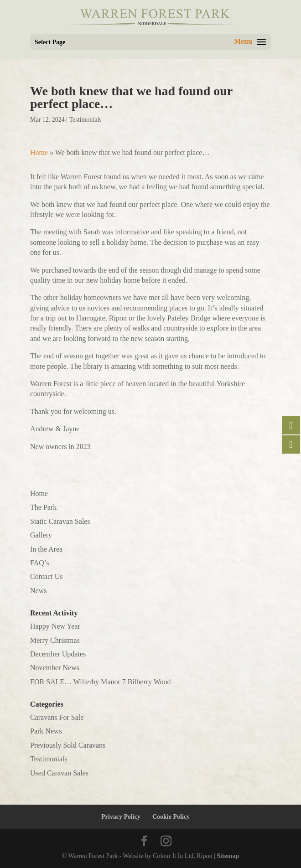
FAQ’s (40, 563)
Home (39, 152)
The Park (43, 507)
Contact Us (47, 576)
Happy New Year (55, 626)
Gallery (41, 535)
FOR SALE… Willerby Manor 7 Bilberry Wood (101, 682)
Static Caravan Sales (60, 521)
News (38, 591)
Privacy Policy (121, 817)
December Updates (58, 654)
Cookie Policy (171, 817)
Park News (46, 731)
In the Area (46, 549)
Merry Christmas (55, 640)
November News (55, 668)
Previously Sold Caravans (68, 745)
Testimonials (85, 120)
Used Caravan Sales (59, 773)
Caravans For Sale (57, 717)
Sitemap (228, 856)
